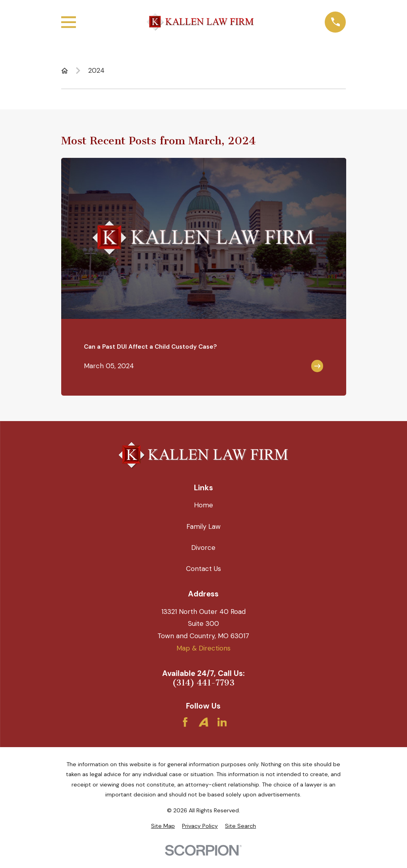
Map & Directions (203, 648)
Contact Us (203, 569)
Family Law (203, 526)
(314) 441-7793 (203, 683)
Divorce (203, 548)
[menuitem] (163, 826)
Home (203, 505)
